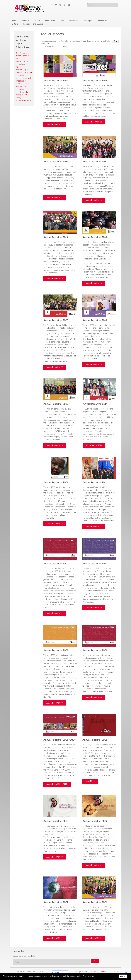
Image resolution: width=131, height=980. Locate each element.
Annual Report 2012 (94, 527)
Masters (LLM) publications (21, 88)
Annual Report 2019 (54, 279)
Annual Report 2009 (54, 703)
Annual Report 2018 (94, 283)
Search (87, 3)
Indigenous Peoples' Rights (22, 68)
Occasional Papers (23, 100)
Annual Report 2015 (54, 445)
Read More (90, 781)
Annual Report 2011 (54, 613)
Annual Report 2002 (94, 865)
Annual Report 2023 (54, 125)
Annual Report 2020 (94, 200)
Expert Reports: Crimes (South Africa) (22, 95)
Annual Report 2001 (54, 938)
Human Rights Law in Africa (23, 57)
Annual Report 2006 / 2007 (57, 784)
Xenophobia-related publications (24, 74)
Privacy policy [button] (88, 976)
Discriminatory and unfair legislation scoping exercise (23, 81)
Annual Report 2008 (94, 697)
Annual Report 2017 (54, 367)
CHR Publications (22, 53)
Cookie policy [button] (76, 976)
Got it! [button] (123, 976)
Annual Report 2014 (94, 445)
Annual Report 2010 (94, 608)
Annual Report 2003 (54, 857)
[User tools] (115, 41)
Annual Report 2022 (94, 122)
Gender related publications (22, 63)
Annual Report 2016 (94, 364)
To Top (116, 972)
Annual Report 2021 (54, 197)
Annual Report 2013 (54, 524)
